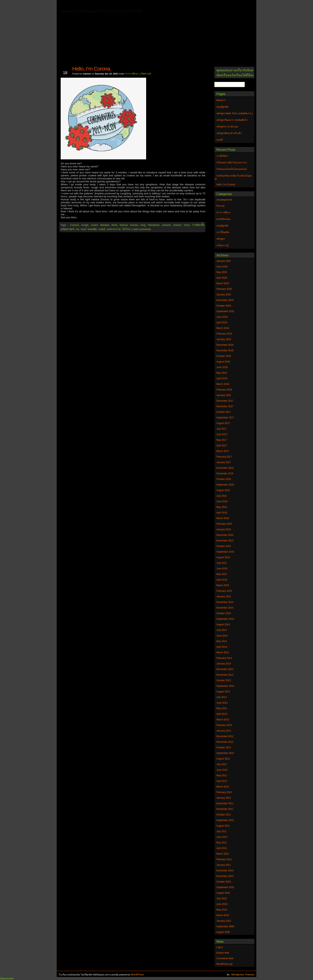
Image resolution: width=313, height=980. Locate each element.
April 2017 (222, 446)
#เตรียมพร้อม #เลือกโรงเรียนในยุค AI (233, 177)
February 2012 (224, 792)
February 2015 (224, 591)
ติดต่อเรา (88, 5)
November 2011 (225, 809)
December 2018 (225, 345)
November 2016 (225, 474)
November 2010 (225, 876)
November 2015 (225, 541)
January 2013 (224, 731)
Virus (187, 225)
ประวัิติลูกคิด (223, 232)
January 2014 (224, 664)
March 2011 (223, 854)
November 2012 (225, 742)
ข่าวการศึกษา (132, 74)
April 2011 (222, 848)
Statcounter (7, 979)
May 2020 (222, 272)
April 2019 (222, 323)
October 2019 (224, 306)
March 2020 (223, 283)
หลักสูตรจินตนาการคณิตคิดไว (141, 5)
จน (77, 229)
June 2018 (222, 367)
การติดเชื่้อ (198, 225)
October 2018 (224, 356)
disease (105, 225)
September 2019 (225, 311)
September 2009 (225, 926)
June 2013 (222, 703)
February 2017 (224, 457)
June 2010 (222, 904)
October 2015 (224, 546)
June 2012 (222, 770)
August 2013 (223, 692)
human (134, 225)
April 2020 (222, 278)
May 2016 (222, 507)
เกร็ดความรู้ (145, 74)
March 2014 (223, 652)
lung (143, 225)
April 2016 (222, 513)
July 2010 (221, 899)
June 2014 (222, 636)
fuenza (124, 225)
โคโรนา (127, 229)
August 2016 (223, 490)
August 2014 (223, 625)
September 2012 (225, 753)
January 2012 (224, 798)
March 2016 (223, 518)
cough (85, 225)
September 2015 (225, 552)
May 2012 (222, 775)
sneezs (177, 225)
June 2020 (222, 267)
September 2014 (225, 619)
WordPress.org (224, 964)
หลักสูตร (221, 239)
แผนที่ (222, 5)
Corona (74, 225)
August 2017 (223, 423)
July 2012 (221, 764)
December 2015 (225, 535)
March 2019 (223, 328)
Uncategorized (224, 200)
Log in (220, 947)
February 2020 (224, 289)
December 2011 (225, 803)
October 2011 (224, 815)
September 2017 (225, 418)
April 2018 (222, 378)
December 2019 (225, 300)
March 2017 (223, 451)
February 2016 (224, 524)
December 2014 (225, 602)
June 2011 (222, 837)
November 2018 (225, 350)
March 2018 (223, 384)
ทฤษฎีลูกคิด (108, 5)
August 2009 (223, 932)
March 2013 (223, 720)
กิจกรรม (220, 206)
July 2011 (221, 831)
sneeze (166, 225)
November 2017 (225, 406)
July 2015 (221, 563)
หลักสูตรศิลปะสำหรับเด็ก (117, 11)
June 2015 (222, 569)
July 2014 (221, 630)
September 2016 (225, 485)
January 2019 (224, 339)
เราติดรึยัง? (222, 156)
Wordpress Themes (243, 975)
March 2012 (223, 787)
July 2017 (221, 429)
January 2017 (224, 462)
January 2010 (224, 921)
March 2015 (223, 585)
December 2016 (225, 468)
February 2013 (224, 725)
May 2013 (222, 708)
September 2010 (225, 887)
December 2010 (225, 871)
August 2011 (223, 826)
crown (94, 225)
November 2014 (225, 608)
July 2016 (221, 496)
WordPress (137, 975)
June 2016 (222, 501)
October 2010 (224, 882)
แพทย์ (102, 229)
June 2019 (222, 317)
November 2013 (225, 675)
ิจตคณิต (92, 229)
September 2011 (225, 820)
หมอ (83, 229)
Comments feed (225, 958)
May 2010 (222, 910)
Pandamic (154, 225)
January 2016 (224, 529)
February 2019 (224, 334)
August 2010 (223, 893)
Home (73, 4)
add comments (142, 229)
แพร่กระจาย (114, 229)
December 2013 (225, 669)
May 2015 (222, 574)
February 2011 (224, 859)
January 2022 (224, 261)
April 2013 (222, 714)
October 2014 (224, 613)
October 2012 (224, 748)
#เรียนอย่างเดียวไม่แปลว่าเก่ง (232, 163)
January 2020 (224, 295)
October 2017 (224, 412)
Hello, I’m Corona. (92, 69)
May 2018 (222, 373)
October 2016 (224, 479)
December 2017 (225, 401)
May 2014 (222, 641)
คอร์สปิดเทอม (223, 219)
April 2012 (222, 781)
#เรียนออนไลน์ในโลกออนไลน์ (232, 169)
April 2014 (222, 647)
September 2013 (225, 686)
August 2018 (223, 362)
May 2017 (222, 440)
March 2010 (223, 915)
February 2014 (224, 658)
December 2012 (225, 736)
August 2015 (223, 557)
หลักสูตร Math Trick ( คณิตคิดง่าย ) (190, 5)
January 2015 (224, 597)
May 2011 (222, 843)
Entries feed (223, 953)
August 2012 (223, 759)
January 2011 (224, 865)
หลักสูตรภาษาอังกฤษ (82, 11)
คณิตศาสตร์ (67, 229)
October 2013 (224, 680)
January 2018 (224, 395)
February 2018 (224, 390)
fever (114, 225)
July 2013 (221, 697)
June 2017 (222, 434)
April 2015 (222, 580)
